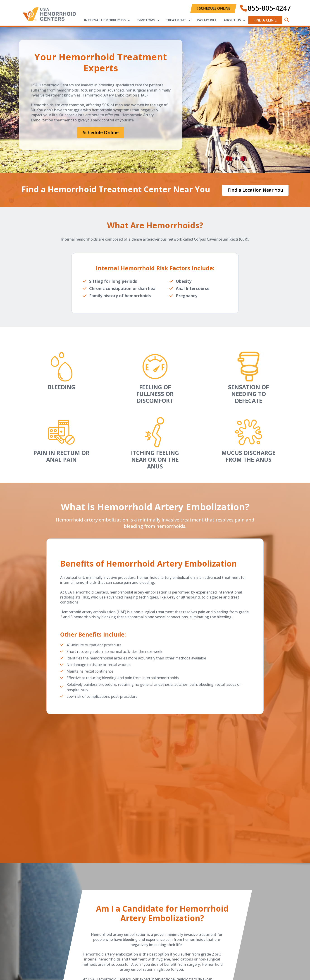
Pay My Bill (207, 20)
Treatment (176, 20)
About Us (232, 20)
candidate (136, 914)
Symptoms (146, 20)
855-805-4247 (269, 8)
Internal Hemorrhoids (105, 20)
